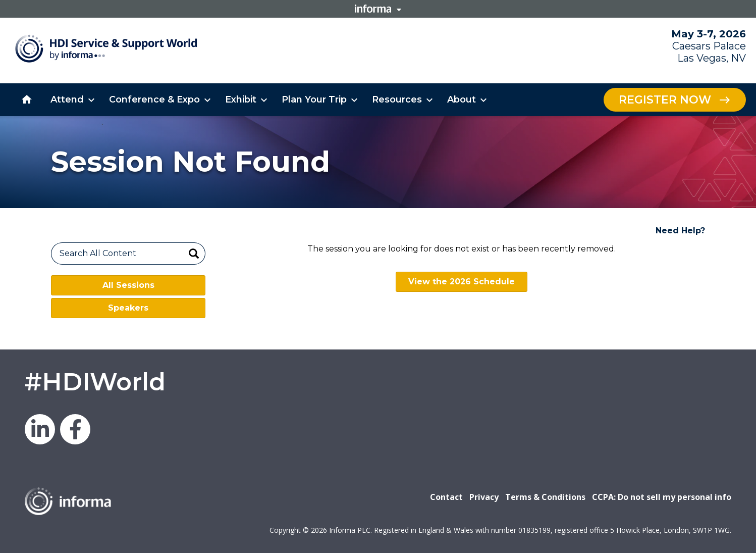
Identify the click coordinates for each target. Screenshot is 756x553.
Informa (378, 9)
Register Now (665, 100)
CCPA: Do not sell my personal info (662, 497)
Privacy (484, 497)
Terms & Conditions (545, 497)
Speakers (128, 308)
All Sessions (128, 285)
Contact (446, 497)
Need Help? (680, 231)
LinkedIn (40, 429)
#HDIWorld (95, 382)
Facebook (75, 429)
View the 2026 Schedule (462, 282)
